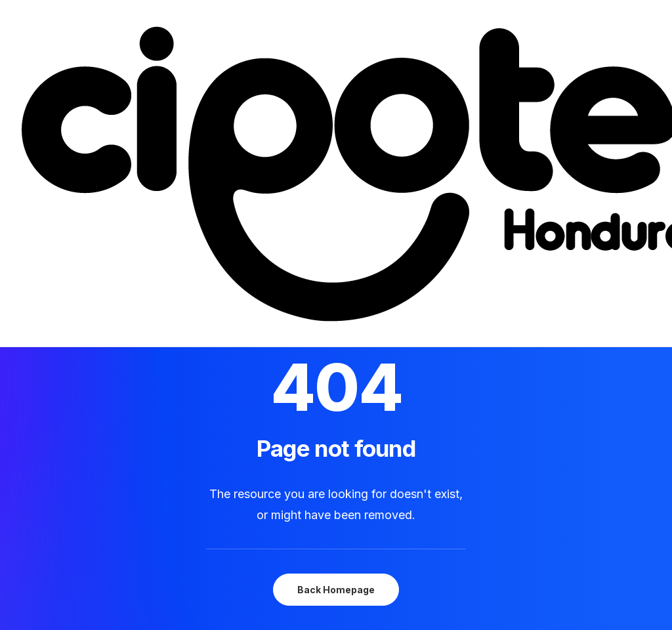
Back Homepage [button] (336, 590)
